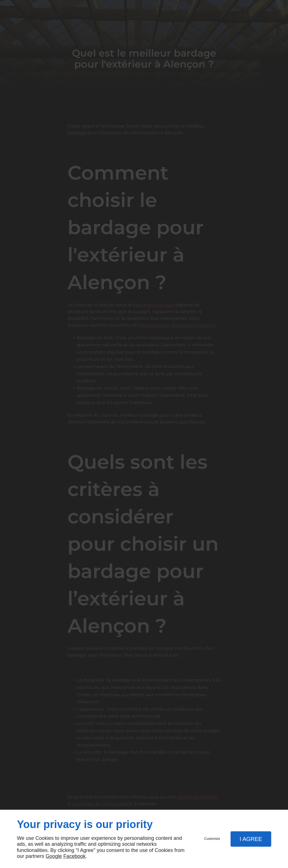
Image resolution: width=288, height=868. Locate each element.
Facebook (74, 856)
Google (54, 856)
